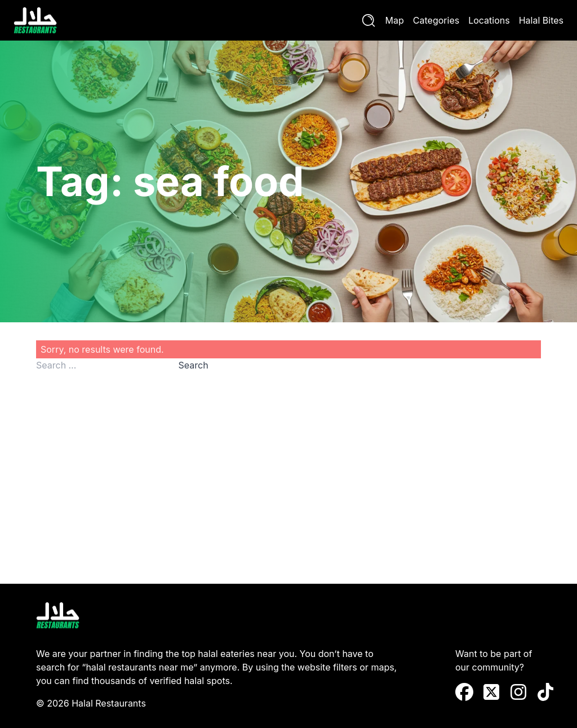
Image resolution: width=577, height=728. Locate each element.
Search (194, 365)
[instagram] (518, 692)
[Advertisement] (288, 469)
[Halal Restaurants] (35, 20)
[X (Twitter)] (491, 692)
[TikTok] (545, 692)
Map (395, 20)
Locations (489, 20)
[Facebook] (464, 692)
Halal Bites (541, 20)
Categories (436, 20)
